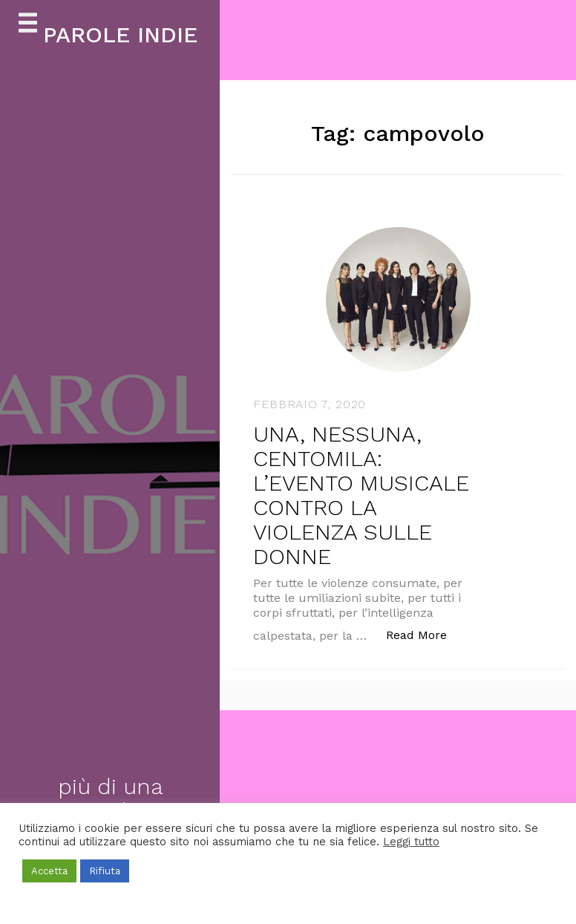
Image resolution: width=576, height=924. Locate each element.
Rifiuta (105, 871)
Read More (424, 634)
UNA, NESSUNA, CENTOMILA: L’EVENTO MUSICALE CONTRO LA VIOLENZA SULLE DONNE (361, 495)
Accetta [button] (49, 871)
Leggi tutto (411, 842)
